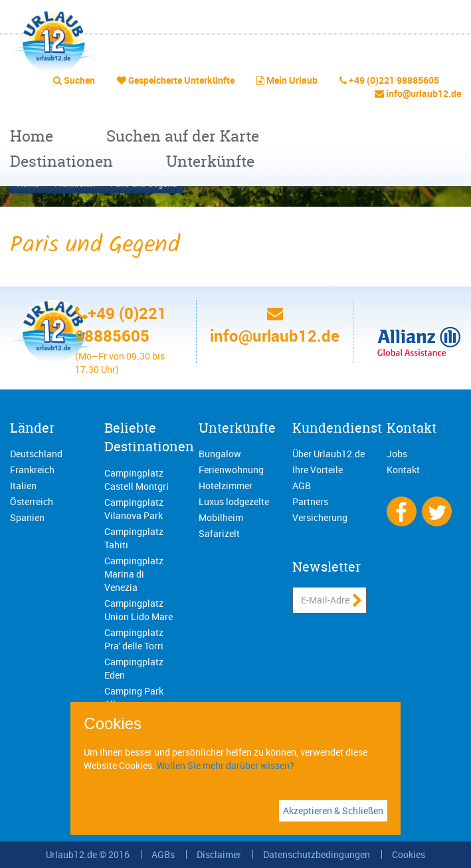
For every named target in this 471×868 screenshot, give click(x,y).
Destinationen (61, 161)
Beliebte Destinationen (149, 437)
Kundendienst (337, 428)
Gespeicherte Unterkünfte (181, 80)
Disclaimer (219, 854)
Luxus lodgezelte (234, 501)
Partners (310, 501)
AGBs (163, 854)
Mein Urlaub (292, 80)
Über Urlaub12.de (329, 454)
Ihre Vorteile (318, 470)
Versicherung (320, 517)
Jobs (397, 454)
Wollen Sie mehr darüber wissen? (226, 765)
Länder (32, 428)
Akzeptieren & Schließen (333, 811)
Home (32, 136)
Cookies (409, 854)
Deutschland (36, 454)
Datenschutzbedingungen (317, 854)
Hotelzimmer (226, 486)
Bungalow (220, 454)
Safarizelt (219, 533)
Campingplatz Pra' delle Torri (134, 639)
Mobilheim (221, 517)
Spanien (27, 517)
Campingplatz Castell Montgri (137, 480)
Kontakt (412, 428)
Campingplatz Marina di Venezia (134, 574)
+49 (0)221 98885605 (394, 80)
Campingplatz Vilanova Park (134, 509)
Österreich (32, 501)
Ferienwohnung (231, 470)
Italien (23, 486)
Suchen (79, 80)
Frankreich (32, 470)
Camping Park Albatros (134, 698)
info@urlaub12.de (424, 93)
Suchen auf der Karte (183, 136)
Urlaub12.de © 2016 (88, 854)
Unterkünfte (210, 161)
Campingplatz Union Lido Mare (139, 610)
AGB (302, 486)
